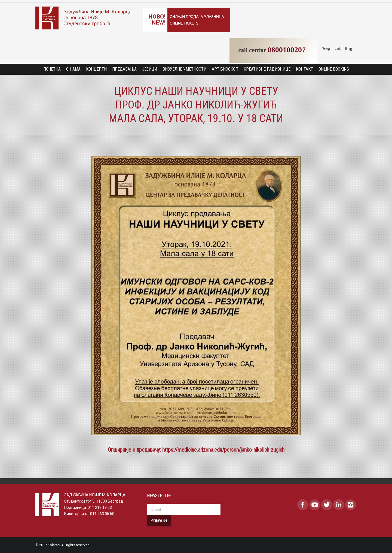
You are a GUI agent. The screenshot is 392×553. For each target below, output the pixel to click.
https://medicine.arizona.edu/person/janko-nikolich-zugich (223, 450)
